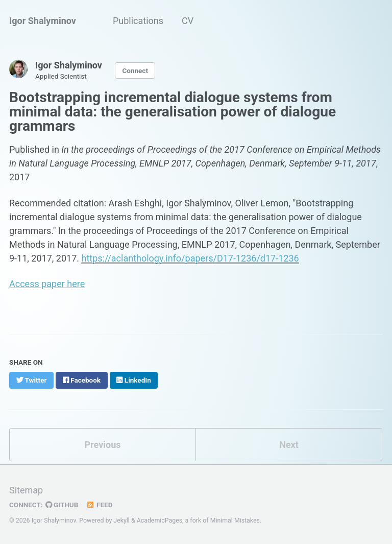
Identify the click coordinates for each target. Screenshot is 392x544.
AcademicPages (160, 521)
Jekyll (121, 521)
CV (188, 21)
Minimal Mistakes (235, 521)
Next (289, 445)
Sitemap (26, 490)
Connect (135, 70)
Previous (103, 445)
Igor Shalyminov (43, 21)
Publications (138, 21)
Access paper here (47, 284)
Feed (99, 505)
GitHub (62, 505)
